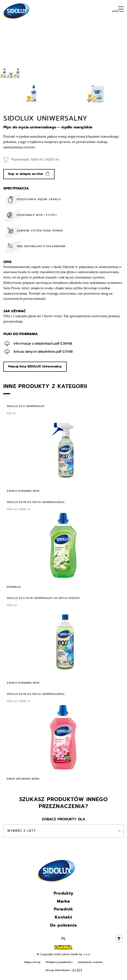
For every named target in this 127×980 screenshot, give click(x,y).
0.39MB (38, 344)
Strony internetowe (64, 970)
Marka (64, 901)
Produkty (63, 893)
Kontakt (63, 917)
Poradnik (63, 909)
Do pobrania (63, 925)
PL (64, 939)
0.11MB (39, 352)
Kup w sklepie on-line (26, 174)
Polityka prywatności (59, 962)
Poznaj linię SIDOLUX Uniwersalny (35, 366)
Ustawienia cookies (90, 962)
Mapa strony (32, 962)
